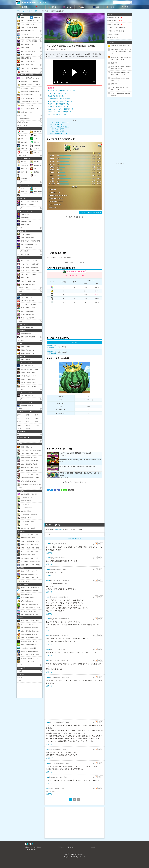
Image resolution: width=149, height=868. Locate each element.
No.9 (47, 777)
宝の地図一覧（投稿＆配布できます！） (62, 91)
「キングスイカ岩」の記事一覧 (74, 482)
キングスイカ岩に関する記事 (58, 133)
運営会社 (73, 854)
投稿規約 (58, 529)
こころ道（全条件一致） (56, 125)
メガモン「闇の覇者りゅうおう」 (59, 106)
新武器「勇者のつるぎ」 (56, 96)
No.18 (48, 619)
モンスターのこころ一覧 (75, 217)
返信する (49, 553)
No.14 (48, 677)
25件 (64, 49)
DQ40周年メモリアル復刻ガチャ (59, 99)
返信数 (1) (49, 758)
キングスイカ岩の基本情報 (57, 131)
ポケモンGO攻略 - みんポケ (32, 849)
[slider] (74, 80)
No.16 (48, 649)
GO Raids (93, 847)
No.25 (48, 544)
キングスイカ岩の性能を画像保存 (91, 213)
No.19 (48, 597)
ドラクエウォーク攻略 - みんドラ (34, 2)
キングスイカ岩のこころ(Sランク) (59, 123)
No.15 (48, 661)
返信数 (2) (49, 575)
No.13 (48, 722)
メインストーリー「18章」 (57, 114)
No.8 (47, 788)
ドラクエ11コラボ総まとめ (57, 93)
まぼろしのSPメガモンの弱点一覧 (60, 112)
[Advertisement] (74, 235)
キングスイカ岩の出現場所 (57, 129)
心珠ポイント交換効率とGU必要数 (59, 127)
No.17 (48, 635)
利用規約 (67, 854)
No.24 (48, 558)
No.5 (47, 749)
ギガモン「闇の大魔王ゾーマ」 (59, 104)
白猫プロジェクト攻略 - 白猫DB (33, 847)
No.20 (48, 580)
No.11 (48, 763)
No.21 (48, 569)
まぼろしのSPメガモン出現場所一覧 (60, 109)
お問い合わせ (81, 854)
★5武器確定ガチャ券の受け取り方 (60, 101)
